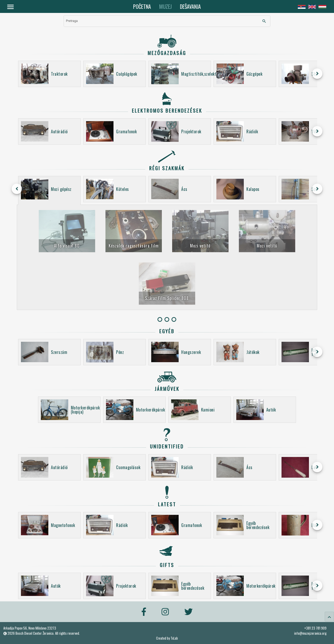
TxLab (174, 638)
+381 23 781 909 (315, 628)
